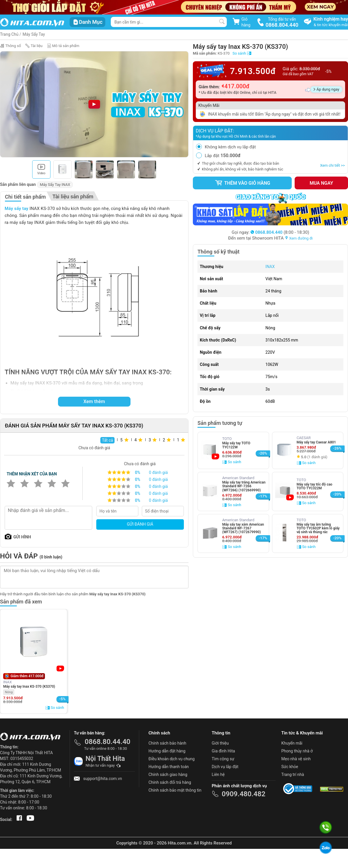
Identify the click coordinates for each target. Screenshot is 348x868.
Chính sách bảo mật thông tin (175, 790)
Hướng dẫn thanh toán (169, 767)
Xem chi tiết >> (332, 165)
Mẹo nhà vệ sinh (296, 759)
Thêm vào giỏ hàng (242, 183)
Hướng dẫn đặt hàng (167, 751)
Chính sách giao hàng (168, 774)
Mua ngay (321, 183)
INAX (270, 267)
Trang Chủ (9, 34)
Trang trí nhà (293, 774)
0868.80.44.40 (108, 742)
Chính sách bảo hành (167, 743)
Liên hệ (218, 774)
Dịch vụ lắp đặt (225, 767)
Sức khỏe (290, 767)
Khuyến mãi (292, 743)
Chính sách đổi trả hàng (170, 782)
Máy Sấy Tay (34, 34)
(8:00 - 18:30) (280, 232)
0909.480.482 (243, 794)
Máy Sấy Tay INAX (55, 185)
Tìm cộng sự (223, 759)
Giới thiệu (220, 743)
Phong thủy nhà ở (297, 751)
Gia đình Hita (223, 751)
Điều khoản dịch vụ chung (172, 759)
